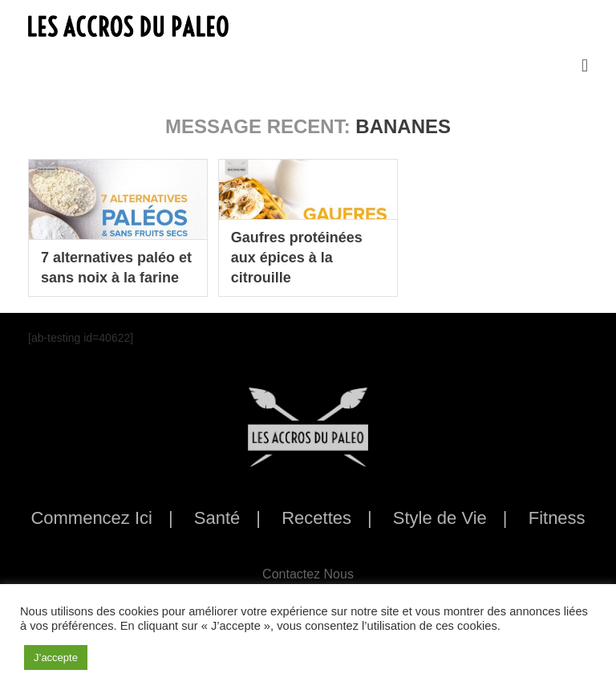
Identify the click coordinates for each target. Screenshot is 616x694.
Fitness (557, 518)
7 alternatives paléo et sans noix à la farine (116, 268)
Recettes (316, 518)
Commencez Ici (91, 518)
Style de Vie (440, 518)
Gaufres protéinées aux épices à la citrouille (297, 258)
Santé (217, 518)
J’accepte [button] (56, 657)
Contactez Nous (308, 574)
